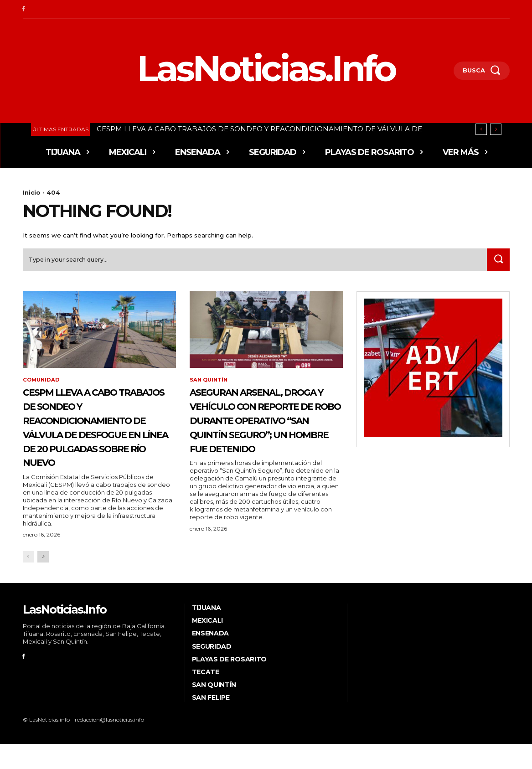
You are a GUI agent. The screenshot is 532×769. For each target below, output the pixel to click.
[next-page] (43, 582)
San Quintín (210, 383)
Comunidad (42, 383)
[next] (496, 129)
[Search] (497, 262)
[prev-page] (28, 582)
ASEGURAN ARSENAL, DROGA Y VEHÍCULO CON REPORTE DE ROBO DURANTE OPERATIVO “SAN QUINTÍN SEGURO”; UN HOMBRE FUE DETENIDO (265, 436)
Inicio (32, 192)
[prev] (481, 129)
